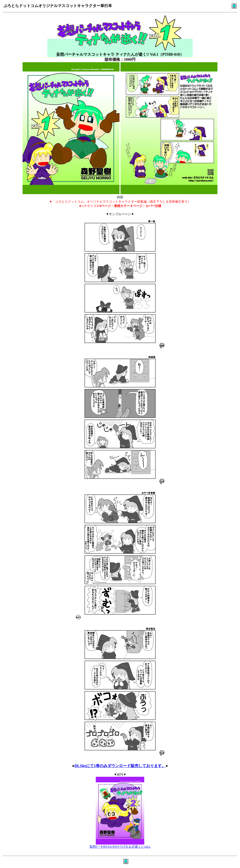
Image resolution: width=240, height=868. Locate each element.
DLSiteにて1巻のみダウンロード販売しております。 (120, 766)
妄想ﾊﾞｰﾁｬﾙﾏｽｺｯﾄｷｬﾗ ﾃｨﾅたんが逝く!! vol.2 (120, 847)
